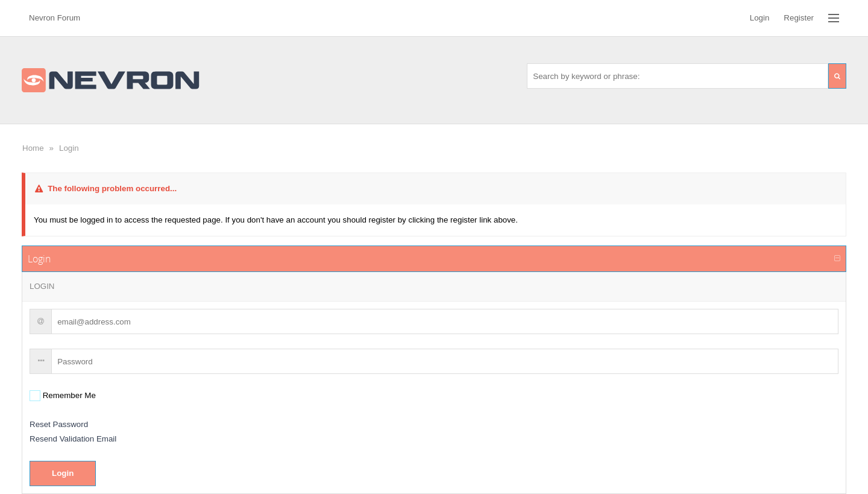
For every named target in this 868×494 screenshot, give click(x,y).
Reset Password (59, 424)
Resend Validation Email (73, 439)
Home (33, 148)
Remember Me (68, 395)
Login (69, 148)
